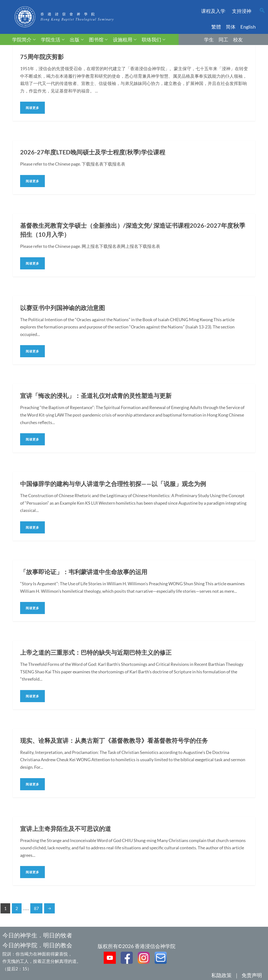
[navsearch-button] (262, 11)
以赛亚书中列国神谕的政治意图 (64, 308)
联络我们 (154, 39)
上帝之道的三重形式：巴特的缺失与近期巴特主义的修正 (99, 652)
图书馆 (98, 39)
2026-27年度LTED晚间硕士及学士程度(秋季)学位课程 (95, 152)
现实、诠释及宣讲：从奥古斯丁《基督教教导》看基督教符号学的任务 (118, 740)
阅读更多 (32, 108)
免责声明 (252, 975)
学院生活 (53, 39)
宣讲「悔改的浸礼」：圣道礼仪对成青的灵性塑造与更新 (99, 395)
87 (36, 908)
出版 (77, 39)
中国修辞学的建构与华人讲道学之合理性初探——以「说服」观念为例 (117, 484)
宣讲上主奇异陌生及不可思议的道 (67, 828)
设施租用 (125, 39)
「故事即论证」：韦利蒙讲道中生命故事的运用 (86, 572)
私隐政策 (221, 975)
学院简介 (24, 39)
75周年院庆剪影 (43, 57)
